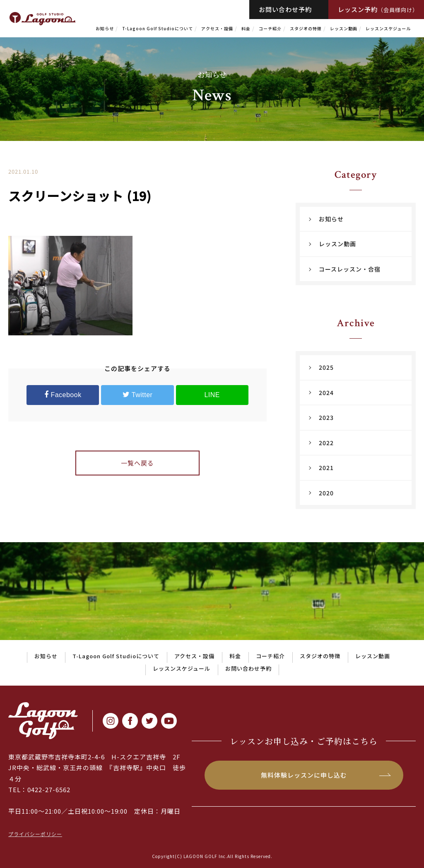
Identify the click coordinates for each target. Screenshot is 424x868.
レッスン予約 (378, 9)
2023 (326, 417)
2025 (326, 367)
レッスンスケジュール (388, 28)
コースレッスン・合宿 (350, 269)
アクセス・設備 (217, 28)
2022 (326, 443)
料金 (246, 28)
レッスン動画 (344, 28)
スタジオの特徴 (306, 28)
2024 (326, 393)
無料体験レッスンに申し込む (304, 775)
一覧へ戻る (137, 463)
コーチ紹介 (270, 28)
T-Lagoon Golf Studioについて (158, 28)
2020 (326, 493)
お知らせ (105, 28)
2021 (326, 468)
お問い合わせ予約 (285, 9)
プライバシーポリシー (35, 834)
